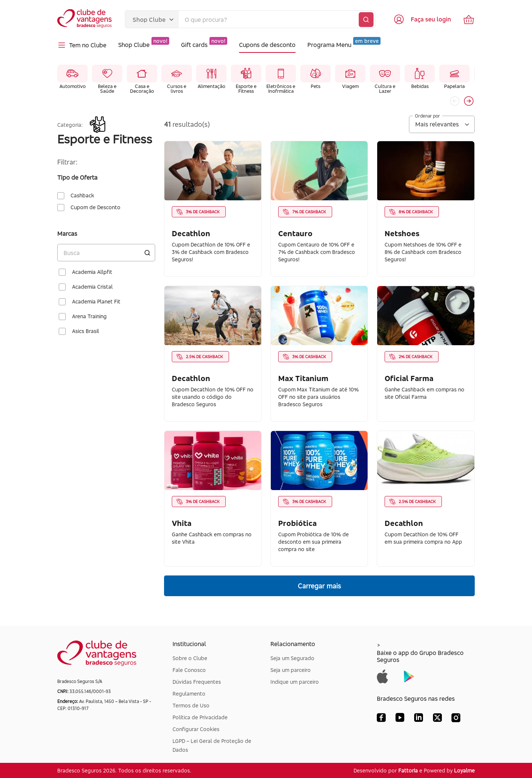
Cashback (82, 196)
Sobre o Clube (190, 658)
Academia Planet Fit (96, 302)
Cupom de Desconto (96, 207)
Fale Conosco (189, 670)
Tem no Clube (82, 45)
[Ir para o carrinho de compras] (469, 19)
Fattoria (408, 770)
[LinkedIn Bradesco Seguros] (419, 719)
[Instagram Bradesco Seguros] (456, 719)
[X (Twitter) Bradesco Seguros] (437, 719)
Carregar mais (319, 586)
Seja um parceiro (291, 670)
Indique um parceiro (295, 682)
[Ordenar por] (442, 124)
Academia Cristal (92, 287)
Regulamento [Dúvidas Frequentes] (189, 694)
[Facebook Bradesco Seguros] (381, 719)
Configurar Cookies (196, 729)
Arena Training (89, 316)
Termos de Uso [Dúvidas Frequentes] (191, 705)
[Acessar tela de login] (422, 19)
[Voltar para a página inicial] (85, 19)
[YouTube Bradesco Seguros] (400, 719)
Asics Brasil (86, 331)
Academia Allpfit (92, 272)
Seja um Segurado (292, 658)
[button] (469, 101)
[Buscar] (366, 20)
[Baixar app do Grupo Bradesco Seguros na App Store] (383, 676)
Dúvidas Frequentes (197, 682)
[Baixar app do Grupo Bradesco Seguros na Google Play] (409, 676)
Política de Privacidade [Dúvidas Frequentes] (200, 717)
